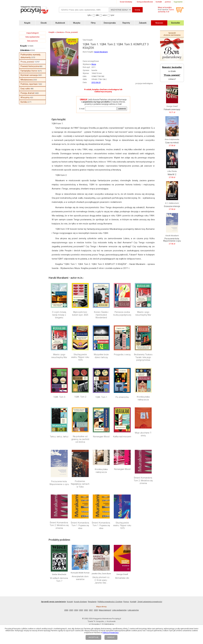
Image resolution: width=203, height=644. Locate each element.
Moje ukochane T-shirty (143, 434)
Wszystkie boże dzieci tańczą (101, 356)
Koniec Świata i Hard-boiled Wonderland (101, 315)
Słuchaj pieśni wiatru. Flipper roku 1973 (80, 357)
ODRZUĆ (111, 637)
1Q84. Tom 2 (80, 397)
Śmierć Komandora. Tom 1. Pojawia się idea (80, 525)
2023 (81, 610)
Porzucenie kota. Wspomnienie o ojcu (59, 483)
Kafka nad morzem (122, 437)
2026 (66, 610)
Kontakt (133, 602)
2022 (86, 610)
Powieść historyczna (30, 66)
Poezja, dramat (27, 93)
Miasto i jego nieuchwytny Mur (143, 313)
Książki (24, 46)
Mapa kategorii (105, 610)
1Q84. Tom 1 (101, 397)
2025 (71, 610)
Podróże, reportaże (29, 84)
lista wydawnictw (32, 37)
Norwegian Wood (101, 437)
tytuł (112, 15)
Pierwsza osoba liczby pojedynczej (122, 313)
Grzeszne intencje (172, 206)
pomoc (168, 2)
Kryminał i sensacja (29, 75)
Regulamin (92, 602)
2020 (96, 610)
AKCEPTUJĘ (93, 637)
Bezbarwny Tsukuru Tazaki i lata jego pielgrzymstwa (143, 357)
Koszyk (70, 602)
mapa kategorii (32, 33)
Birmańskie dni (122, 578)
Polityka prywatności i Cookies (110, 602)
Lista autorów (133, 610)
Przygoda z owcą (122, 355)
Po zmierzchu (122, 397)
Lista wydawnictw (119, 610)
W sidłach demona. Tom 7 (59, 580)
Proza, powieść (27, 62)
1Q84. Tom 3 (59, 397)
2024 (76, 610)
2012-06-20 (96, 82)
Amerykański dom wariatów (80, 578)
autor (105, 15)
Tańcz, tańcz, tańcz (59, 437)
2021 (91, 610)
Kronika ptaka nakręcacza (143, 398)
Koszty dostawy (80, 602)
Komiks (24, 102)
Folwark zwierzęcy (172, 109)
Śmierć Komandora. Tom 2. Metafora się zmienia (143, 480)
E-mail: (82, 109)
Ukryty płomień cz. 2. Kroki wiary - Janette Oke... (101, 580)
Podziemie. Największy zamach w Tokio (80, 484)
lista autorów (32, 41)
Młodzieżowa (27, 80)
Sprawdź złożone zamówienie (172, 34)
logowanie (178, 2)
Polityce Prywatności (111, 633)
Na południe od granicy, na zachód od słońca (80, 439)
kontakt (159, 2)
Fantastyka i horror (29, 71)
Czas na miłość (172, 143)
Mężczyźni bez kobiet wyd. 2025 (80, 313)
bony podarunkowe (145, 2)
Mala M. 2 (172, 174)
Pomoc (126, 602)
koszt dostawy (126, 2)
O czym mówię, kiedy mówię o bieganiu (59, 315)
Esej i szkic (25, 89)
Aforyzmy (25, 97)
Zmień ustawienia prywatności (150, 602)
